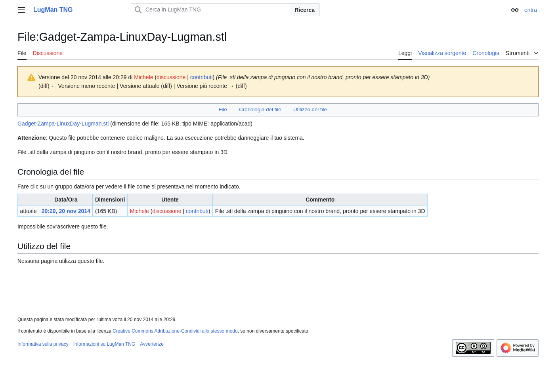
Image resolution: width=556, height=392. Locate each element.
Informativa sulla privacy (43, 344)
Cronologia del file (260, 109)
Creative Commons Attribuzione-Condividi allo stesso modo (175, 331)
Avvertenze (152, 344)
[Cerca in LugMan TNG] (210, 10)
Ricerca (305, 10)
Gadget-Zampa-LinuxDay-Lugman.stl (63, 124)
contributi (202, 77)
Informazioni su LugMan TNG (104, 344)
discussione (171, 77)
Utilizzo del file (310, 109)
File (223, 109)
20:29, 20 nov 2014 (66, 211)
